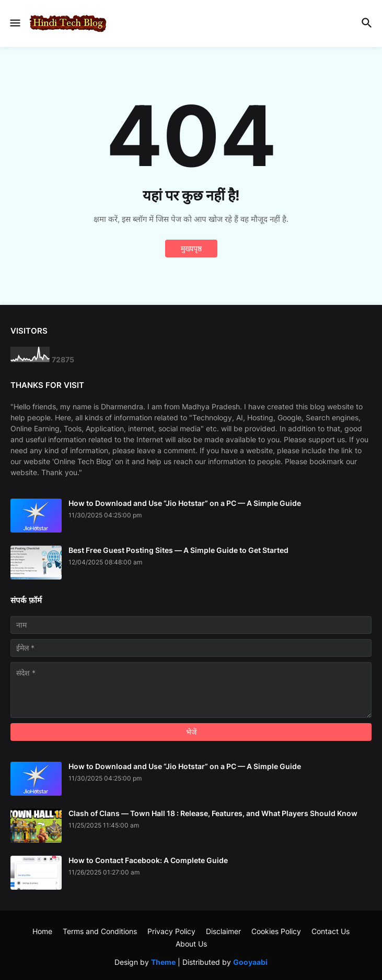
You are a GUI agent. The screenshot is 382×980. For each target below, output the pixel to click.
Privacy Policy (171, 931)
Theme (163, 962)
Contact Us (331, 931)
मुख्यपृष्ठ (191, 248)
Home (42, 931)
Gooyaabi (250, 962)
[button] (14, 23)
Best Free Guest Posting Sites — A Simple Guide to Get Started (178, 550)
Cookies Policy (276, 931)
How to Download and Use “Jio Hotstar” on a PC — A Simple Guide (185, 503)
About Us (191, 944)
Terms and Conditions (100, 931)
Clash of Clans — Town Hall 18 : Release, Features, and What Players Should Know (213, 813)
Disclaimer (223, 931)
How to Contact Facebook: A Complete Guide (148, 860)
